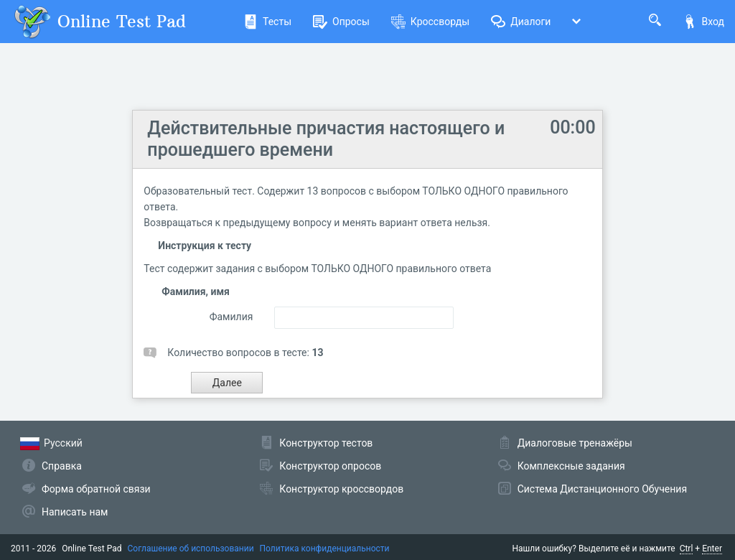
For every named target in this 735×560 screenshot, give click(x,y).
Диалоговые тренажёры (575, 443)
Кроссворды (430, 22)
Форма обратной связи (96, 489)
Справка (62, 466)
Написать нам (75, 512)
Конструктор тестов (326, 443)
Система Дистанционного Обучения (602, 489)
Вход (703, 22)
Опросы (341, 22)
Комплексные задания (571, 466)
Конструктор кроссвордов (341, 489)
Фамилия (231, 317)
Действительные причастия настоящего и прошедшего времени (326, 139)
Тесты (267, 22)
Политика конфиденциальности (325, 549)
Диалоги (521, 22)
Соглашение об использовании (191, 549)
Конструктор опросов (330, 466)
